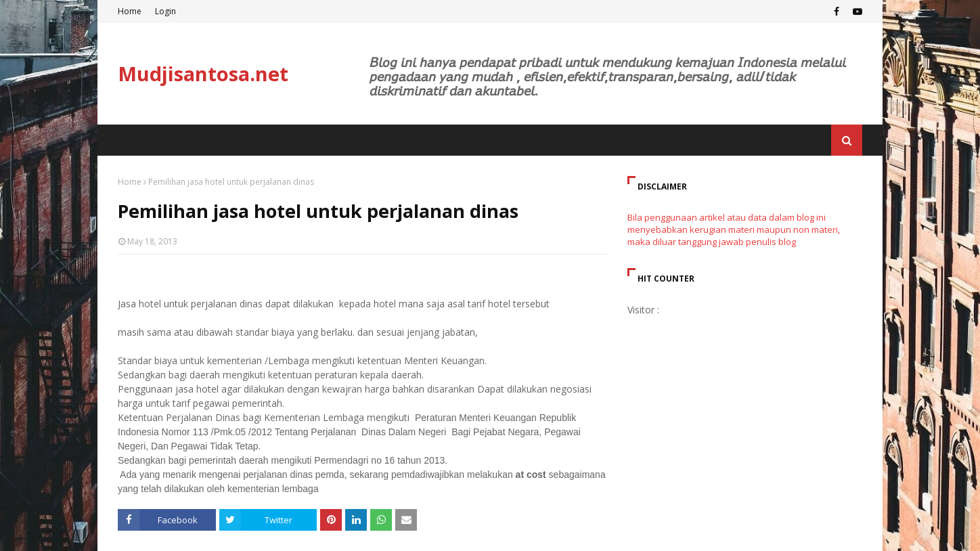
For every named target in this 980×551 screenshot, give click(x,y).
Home (130, 11)
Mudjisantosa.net (203, 73)
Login (165, 11)
